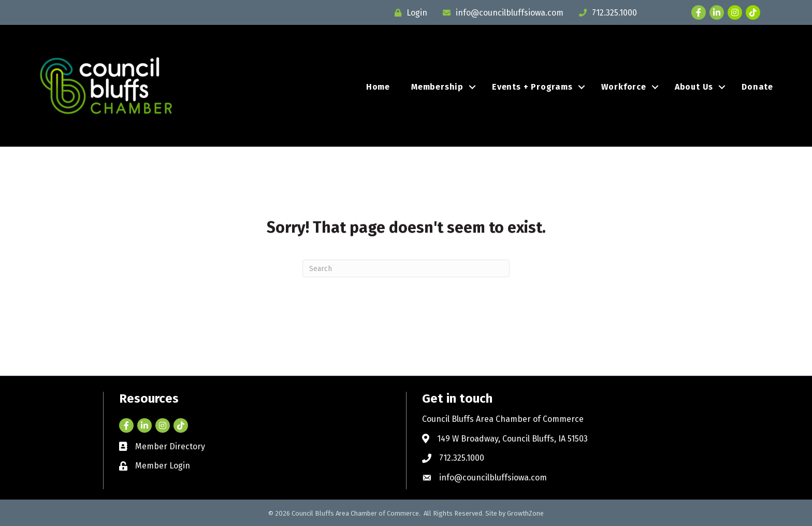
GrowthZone (525, 513)
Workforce (624, 87)
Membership (437, 87)
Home (378, 87)
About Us (694, 87)
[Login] (408, 13)
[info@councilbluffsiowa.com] (501, 13)
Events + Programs (532, 87)
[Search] (406, 268)
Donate (757, 87)
